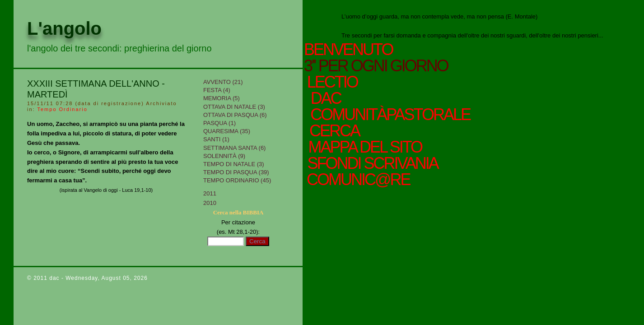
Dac (326, 98)
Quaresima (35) (227, 131)
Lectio (335, 82)
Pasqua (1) (219, 123)
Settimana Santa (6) (234, 148)
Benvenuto (348, 50)
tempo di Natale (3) (234, 164)
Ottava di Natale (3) (234, 107)
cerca (333, 131)
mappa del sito (363, 147)
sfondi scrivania (371, 163)
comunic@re (357, 180)
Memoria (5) (222, 98)
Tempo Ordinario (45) (237, 180)
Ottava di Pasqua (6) (235, 115)
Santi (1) (216, 139)
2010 (210, 203)
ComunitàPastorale (389, 115)
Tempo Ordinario (62, 109)
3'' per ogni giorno (376, 66)
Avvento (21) (223, 82)
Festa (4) (217, 90)
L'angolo (64, 28)
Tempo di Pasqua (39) (236, 172)
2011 (210, 193)
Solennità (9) (224, 156)
